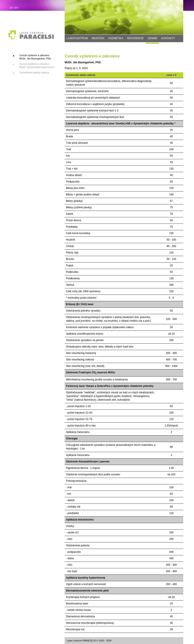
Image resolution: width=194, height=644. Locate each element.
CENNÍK (153, 38)
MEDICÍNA (98, 38)
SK (11, 8)
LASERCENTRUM (77, 38)
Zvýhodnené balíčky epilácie (34, 73)
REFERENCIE (135, 38)
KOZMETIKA (116, 38)
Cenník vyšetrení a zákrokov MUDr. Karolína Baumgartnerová (37, 66)
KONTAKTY (168, 38)
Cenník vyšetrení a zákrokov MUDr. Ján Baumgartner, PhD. (35, 57)
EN (16, 8)
